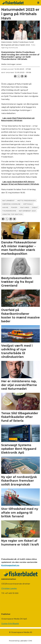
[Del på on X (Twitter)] (19, 76)
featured (25, 207)
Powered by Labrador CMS (20, 641)
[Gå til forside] (18, 3)
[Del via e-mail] (26, 76)
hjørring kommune (11, 204)
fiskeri (14, 207)
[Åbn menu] (38, 3)
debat (35, 207)
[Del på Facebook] (15, 76)
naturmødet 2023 (27, 211)
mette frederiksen (26, 201)
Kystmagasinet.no (10, 565)
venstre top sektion (12, 214)
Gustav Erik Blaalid (10, 624)
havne (5, 207)
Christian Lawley (9, 588)
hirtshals (28, 204)
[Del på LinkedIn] (22, 76)
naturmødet (8, 201)
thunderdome (9, 211)
